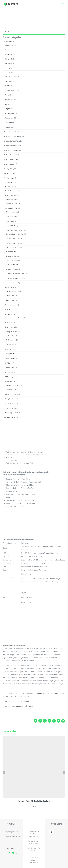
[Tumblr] (58, 722)
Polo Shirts (9, 99)
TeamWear (7, 314)
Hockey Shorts (9, 173)
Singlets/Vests (10, 113)
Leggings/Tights (11, 90)
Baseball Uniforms (11, 191)
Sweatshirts (9, 118)
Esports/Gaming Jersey (14, 243)
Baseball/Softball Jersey (12, 136)
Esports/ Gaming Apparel (14, 230)
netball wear (9, 372)
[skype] (13, 853)
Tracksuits (8, 122)
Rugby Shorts (11, 300)
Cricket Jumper (11, 216)
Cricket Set (10, 221)
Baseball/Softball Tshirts (12, 146)
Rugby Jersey (11, 296)
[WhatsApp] (54, 722)
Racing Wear (9, 381)
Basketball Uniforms (12, 195)
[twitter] (10, 853)
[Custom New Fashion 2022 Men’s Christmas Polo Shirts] (34, 767)
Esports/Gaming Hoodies (15, 234)
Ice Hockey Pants (12, 251)
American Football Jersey (14, 318)
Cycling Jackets (11, 335)
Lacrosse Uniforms (11, 261)
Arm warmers (10, 45)
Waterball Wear (10, 403)
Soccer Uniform (10, 305)
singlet (7, 109)
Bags (7, 50)
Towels (7, 68)
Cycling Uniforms (11, 332)
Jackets (8, 86)
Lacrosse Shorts (12, 283)
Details (35, 807)
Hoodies (8, 81)
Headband (8, 64)
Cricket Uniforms (11, 208)
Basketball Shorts (12, 199)
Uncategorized (9, 417)
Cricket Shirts (11, 226)
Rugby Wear (9, 287)
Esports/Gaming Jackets (15, 239)
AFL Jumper (9, 186)
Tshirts (7, 127)
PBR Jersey (9, 377)
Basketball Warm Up (13, 204)
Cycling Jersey (11, 340)
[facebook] (6, 853)
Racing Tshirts (11, 390)
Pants (7, 95)
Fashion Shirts (10, 76)
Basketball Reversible (11, 159)
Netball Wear (9, 368)
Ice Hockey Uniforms (12, 248)
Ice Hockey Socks (12, 256)
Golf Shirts (8, 363)
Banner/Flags (9, 54)
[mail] (16, 853)
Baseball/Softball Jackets (13, 132)
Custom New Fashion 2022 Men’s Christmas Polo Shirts (34, 801)
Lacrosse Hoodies (12, 264)
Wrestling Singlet (11, 413)
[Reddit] (45, 722)
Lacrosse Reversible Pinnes (16, 274)
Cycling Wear (9, 344)
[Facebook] (36, 722)
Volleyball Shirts (10, 309)
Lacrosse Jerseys (12, 269)
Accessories (8, 41)
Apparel (6, 73)
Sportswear (8, 183)
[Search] (5, 32)
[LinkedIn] (49, 722)
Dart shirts (9, 349)
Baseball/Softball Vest (11, 150)
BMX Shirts (9, 322)
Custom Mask (9, 59)
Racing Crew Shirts (13, 385)
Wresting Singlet (11, 408)
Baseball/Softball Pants (12, 141)
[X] (40, 722)
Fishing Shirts (10, 354)
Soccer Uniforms (11, 394)
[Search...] (34, 32)
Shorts (7, 104)
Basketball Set (9, 164)
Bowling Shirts (10, 327)
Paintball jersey (9, 178)
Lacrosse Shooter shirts (14, 278)
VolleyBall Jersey (11, 399)
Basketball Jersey (10, 155)
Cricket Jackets (11, 212)
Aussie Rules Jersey (13, 291)
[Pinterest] (63, 722)
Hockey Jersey (9, 169)
